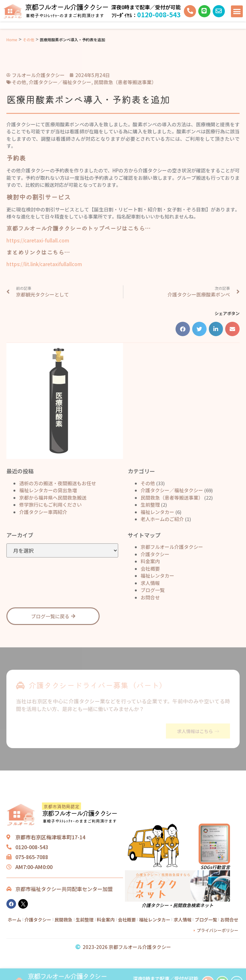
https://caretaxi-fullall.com (38, 240)
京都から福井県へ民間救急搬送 (53, 497)
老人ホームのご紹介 (162, 519)
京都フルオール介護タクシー (67, 7)
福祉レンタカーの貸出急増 (48, 490)
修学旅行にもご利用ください (50, 504)
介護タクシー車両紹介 (43, 512)
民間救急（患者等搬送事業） (172, 497)
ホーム (14, 919)
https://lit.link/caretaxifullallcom (44, 264)
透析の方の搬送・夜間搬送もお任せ (58, 483)
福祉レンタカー (157, 512)
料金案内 (150, 561)
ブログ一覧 (153, 590)
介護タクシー (155, 554)
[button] (237, 12)
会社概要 (150, 568)
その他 (29, 40)
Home (12, 40)
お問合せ (150, 597)
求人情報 (150, 583)
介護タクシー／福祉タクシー (172, 490)
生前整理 (150, 504)
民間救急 (63, 919)
